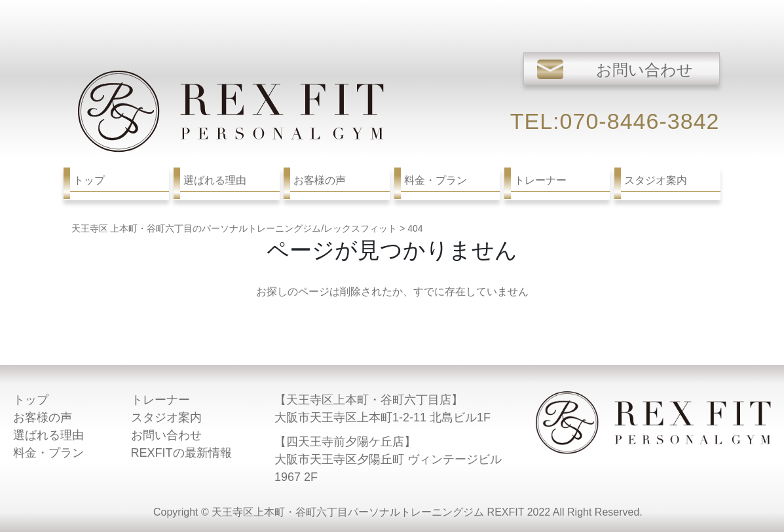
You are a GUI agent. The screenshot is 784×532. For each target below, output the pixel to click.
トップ (31, 400)
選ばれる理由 (48, 435)
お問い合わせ (166, 435)
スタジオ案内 (166, 417)
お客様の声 (43, 417)
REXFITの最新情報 (181, 453)
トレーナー (160, 400)
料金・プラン (48, 453)
